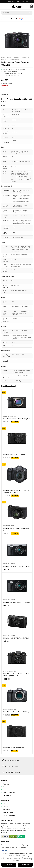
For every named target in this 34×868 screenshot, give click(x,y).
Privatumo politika (8, 813)
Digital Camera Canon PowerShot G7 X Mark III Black (16, 529)
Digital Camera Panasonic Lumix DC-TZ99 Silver (17, 566)
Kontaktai (6, 807)
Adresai (5, 790)
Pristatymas (6, 810)
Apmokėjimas (7, 796)
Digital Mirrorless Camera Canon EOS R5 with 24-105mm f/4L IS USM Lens (16, 492)
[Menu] (2, 6)
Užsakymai (6, 784)
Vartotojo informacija (9, 793)
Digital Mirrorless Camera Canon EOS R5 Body (16, 712)
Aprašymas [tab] (5, 95)
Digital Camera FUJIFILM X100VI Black (14, 455)
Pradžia (3, 58)
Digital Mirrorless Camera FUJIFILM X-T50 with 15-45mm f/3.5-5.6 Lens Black (16, 675)
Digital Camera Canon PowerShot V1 (14, 748)
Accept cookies (25, 865)
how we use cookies (12, 859)
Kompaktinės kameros (13, 59)
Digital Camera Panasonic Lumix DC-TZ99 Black (17, 602)
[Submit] (31, 13)
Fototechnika (17, 58)
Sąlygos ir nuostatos (9, 815)
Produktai (9, 58)
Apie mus (6, 804)
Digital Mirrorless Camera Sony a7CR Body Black (17, 419)
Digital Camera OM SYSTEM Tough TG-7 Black (16, 638)
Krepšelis (5, 787)
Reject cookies (9, 865)
